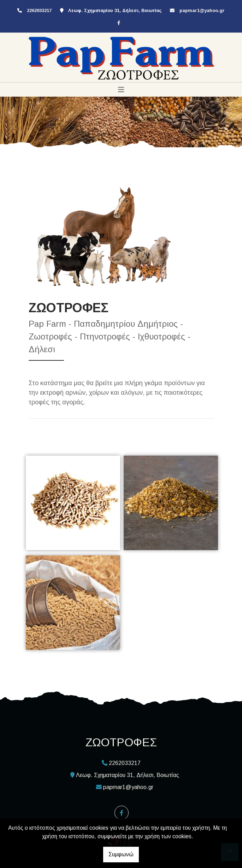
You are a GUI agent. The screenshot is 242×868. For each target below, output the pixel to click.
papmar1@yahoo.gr (202, 10)
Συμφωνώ (121, 854)
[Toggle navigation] (121, 90)
